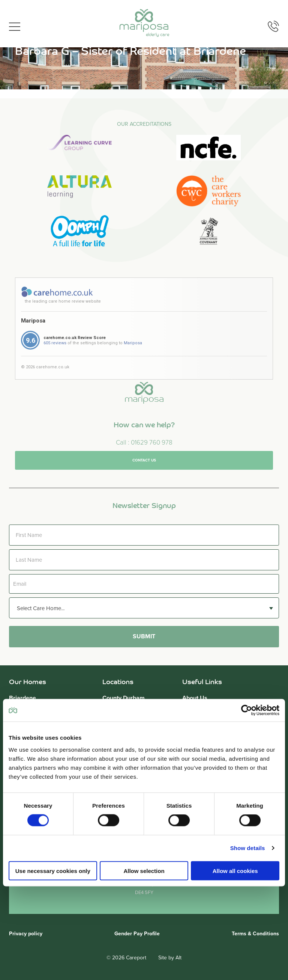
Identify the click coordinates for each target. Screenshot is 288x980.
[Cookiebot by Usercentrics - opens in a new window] (247, 710)
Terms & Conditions (255, 934)
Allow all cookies (235, 871)
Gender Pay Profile (137, 934)
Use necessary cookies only (53, 871)
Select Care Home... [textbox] (41, 608)
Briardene (22, 698)
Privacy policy (26, 934)
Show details (248, 848)
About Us (195, 698)
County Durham (124, 698)
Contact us (144, 471)
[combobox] (144, 608)
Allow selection (144, 871)
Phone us (273, 26)
